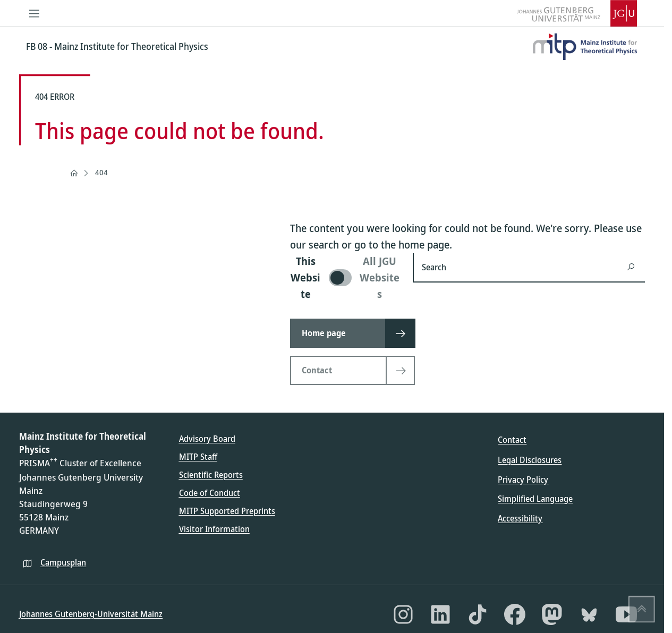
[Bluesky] (589, 614)
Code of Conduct (210, 493)
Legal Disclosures (530, 460)
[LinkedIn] (440, 614)
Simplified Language (535, 499)
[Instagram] (403, 614)
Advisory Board (207, 439)
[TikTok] (478, 614)
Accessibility (520, 518)
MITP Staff (198, 457)
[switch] (345, 277)
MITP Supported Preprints (227, 511)
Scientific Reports (211, 475)
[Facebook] (515, 614)
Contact (512, 440)
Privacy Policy (523, 480)
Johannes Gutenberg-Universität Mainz (91, 614)
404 (101, 172)
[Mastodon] (552, 614)
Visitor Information (214, 529)
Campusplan (63, 562)
